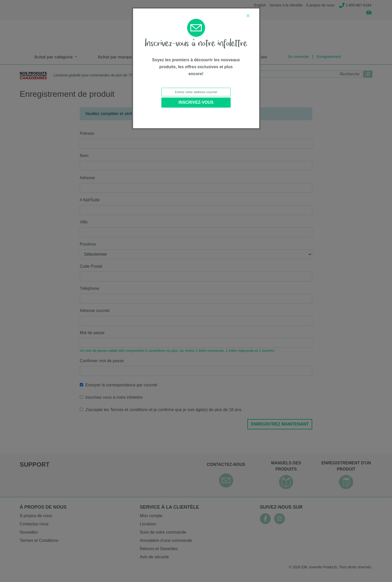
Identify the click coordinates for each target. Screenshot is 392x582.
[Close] (248, 16)
